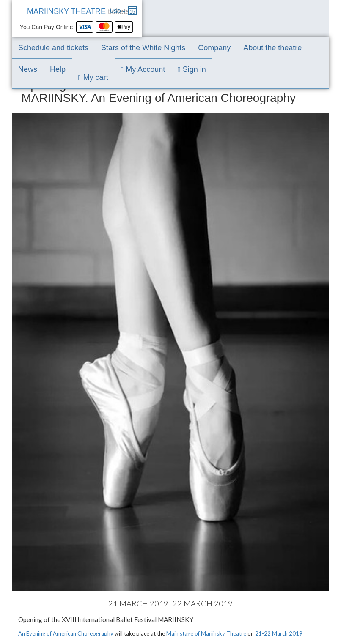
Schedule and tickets (53, 48)
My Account (143, 69)
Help (58, 69)
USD (118, 11)
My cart (93, 77)
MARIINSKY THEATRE (78, 11)
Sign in (192, 69)
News (28, 69)
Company (214, 48)
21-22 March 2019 (279, 633)
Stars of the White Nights (143, 48)
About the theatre (272, 48)
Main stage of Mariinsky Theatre (206, 633)
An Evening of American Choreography (66, 633)
